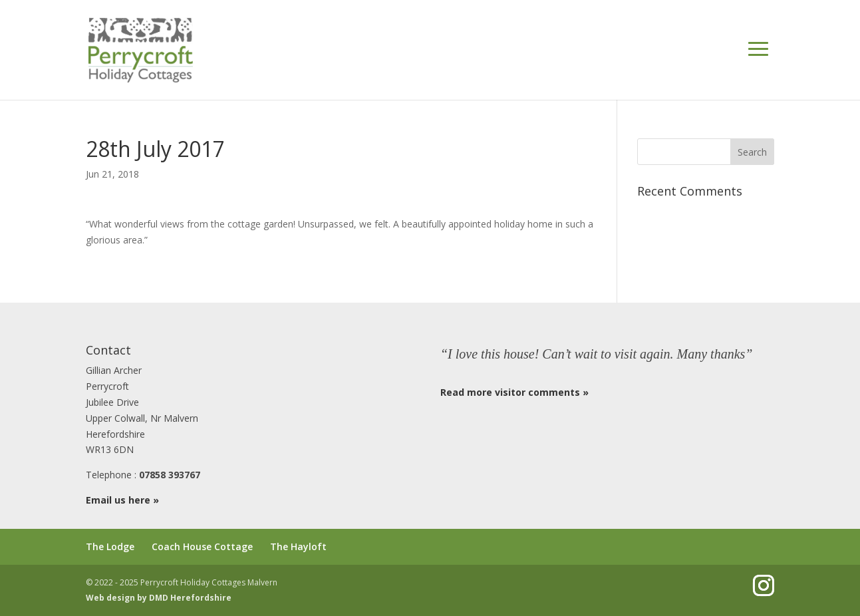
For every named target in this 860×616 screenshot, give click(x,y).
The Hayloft (298, 546)
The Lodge (110, 546)
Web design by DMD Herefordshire (159, 598)
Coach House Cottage (202, 546)
